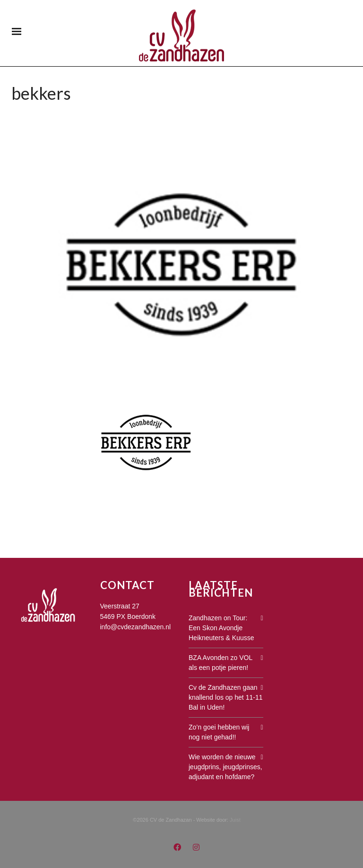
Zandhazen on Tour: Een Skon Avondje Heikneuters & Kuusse (221, 628)
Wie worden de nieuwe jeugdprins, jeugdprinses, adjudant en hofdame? (225, 767)
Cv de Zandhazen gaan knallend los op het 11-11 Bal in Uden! (225, 697)
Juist (235, 820)
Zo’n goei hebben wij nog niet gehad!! (219, 732)
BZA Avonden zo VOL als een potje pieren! (220, 663)
